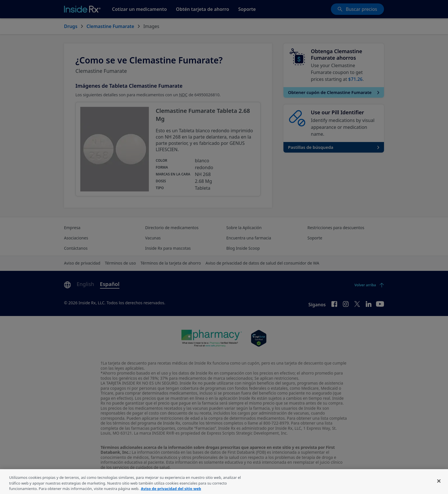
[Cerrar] (439, 484)
